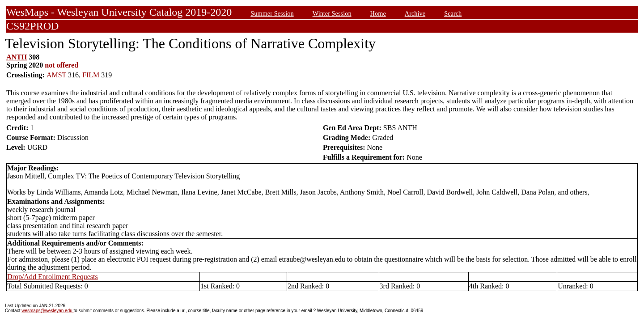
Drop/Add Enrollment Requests (53, 277)
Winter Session (332, 13)
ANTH (17, 57)
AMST (56, 75)
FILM (91, 75)
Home (378, 13)
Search (453, 13)
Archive (415, 13)
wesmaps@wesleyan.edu (47, 311)
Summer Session (272, 13)
